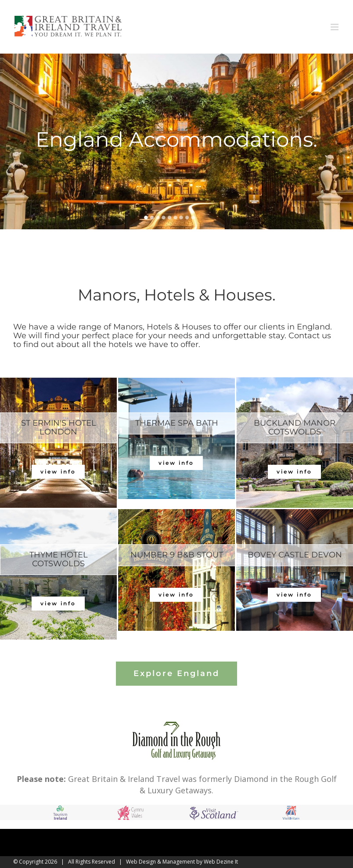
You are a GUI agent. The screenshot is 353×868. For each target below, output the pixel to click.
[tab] (59, 428)
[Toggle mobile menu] (335, 27)
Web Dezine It (221, 862)
